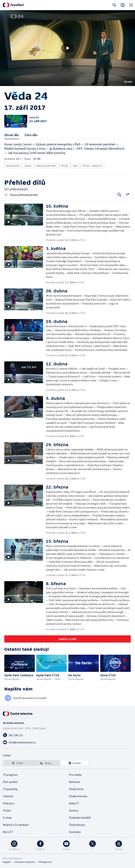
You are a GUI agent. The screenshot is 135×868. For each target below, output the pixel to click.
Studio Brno (76, 789)
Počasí (7, 810)
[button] (67, 48)
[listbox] (46, 763)
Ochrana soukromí (25, 862)
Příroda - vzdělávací (92, 166)
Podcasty (9, 803)
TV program (10, 775)
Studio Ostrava (78, 796)
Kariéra (74, 810)
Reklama (74, 782)
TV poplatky (10, 789)
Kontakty (75, 832)
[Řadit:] (128, 194)
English (7, 862)
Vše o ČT (8, 832)
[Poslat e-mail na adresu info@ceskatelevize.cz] (67, 742)
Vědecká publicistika (46, 166)
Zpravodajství (13, 166)
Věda (75, 166)
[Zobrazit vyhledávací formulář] (114, 5)
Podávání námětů (80, 818)
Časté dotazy (77, 825)
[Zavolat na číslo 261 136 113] (67, 735)
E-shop (7, 818)
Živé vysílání (10, 782)
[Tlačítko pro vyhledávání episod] (119, 195)
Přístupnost (45, 862)
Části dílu (31, 135)
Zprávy (28, 166)
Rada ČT (74, 803)
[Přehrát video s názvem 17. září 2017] (68, 48)
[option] (17, 763)
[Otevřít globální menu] (131, 5)
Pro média (75, 775)
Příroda (65, 166)
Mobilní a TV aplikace (16, 825)
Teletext (8, 796)
